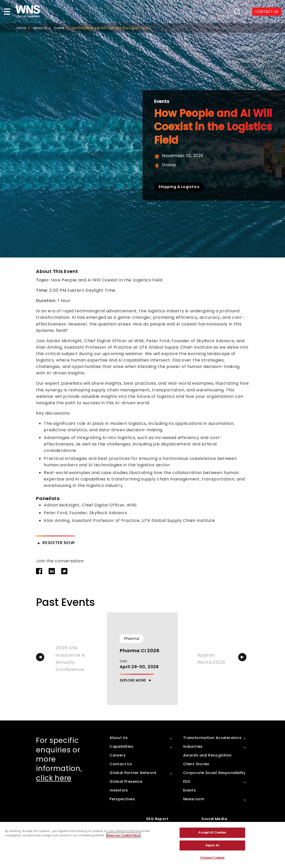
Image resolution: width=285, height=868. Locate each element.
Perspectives (122, 799)
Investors (119, 790)
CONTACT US (267, 12)
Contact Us (121, 764)
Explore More (133, 680)
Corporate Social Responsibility (214, 773)
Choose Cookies (212, 858)
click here (54, 778)
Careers (118, 755)
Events (162, 101)
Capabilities (121, 746)
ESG (187, 781)
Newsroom (194, 799)
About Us (40, 28)
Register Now (59, 543)
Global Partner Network (133, 773)
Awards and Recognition (207, 755)
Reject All (212, 845)
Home (21, 28)
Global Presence (126, 781)
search (237, 12)
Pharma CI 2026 (140, 651)
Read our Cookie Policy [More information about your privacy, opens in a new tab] (123, 835)
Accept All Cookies (212, 832)
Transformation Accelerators (212, 738)
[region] (142, 845)
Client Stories (196, 764)
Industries (193, 746)
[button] (40, 657)
